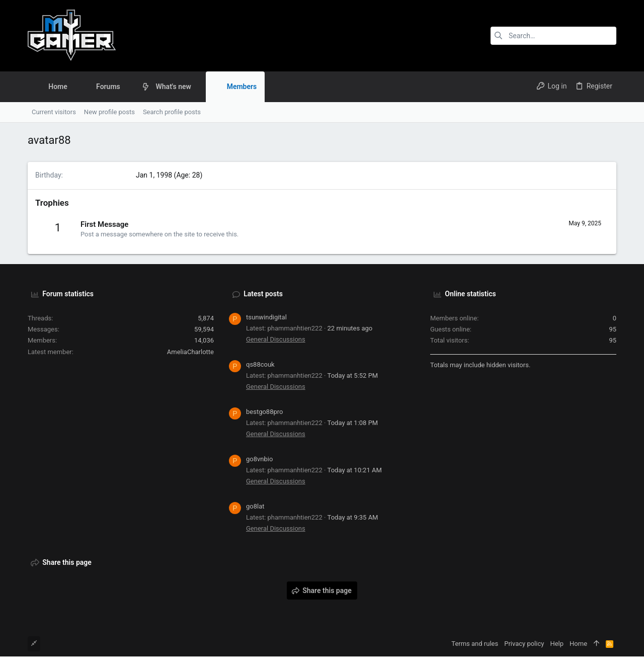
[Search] (553, 36)
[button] (128, 87)
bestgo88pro (264, 412)
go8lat (255, 506)
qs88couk (260, 364)
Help (557, 644)
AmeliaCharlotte (190, 352)
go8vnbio (259, 459)
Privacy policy (524, 644)
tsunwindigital (266, 317)
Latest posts (263, 294)
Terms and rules (475, 644)
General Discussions (276, 339)
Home (578, 644)
